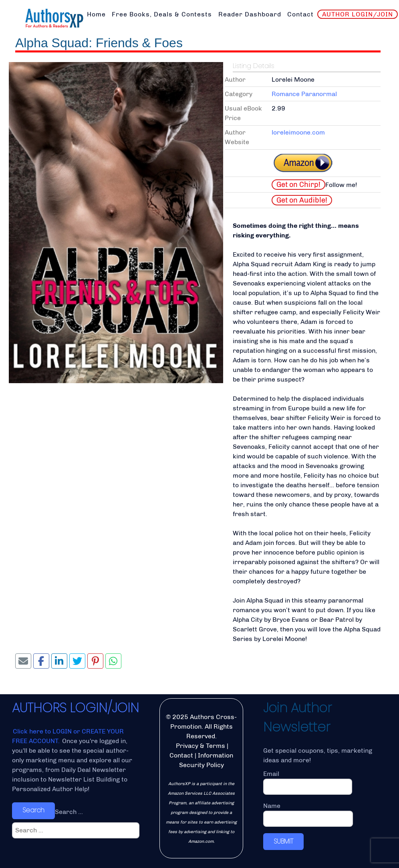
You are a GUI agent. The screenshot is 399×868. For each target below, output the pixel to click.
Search (33, 810)
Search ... (69, 812)
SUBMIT (283, 841)
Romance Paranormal (304, 94)
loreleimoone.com (298, 132)
